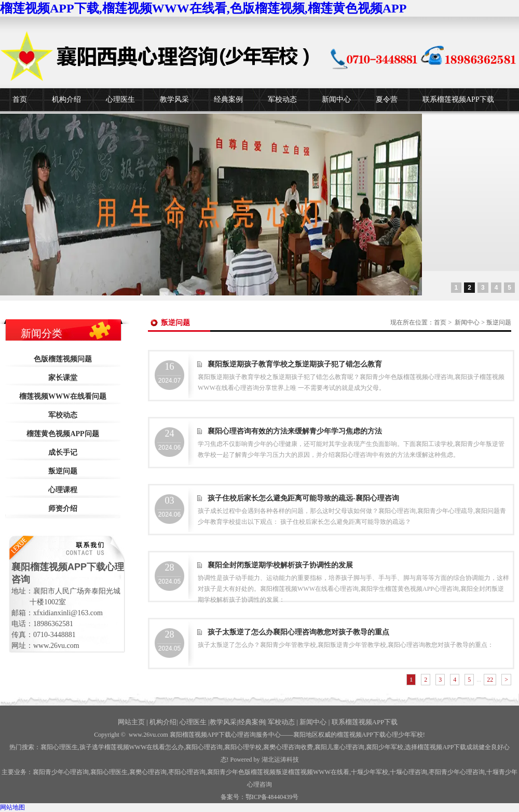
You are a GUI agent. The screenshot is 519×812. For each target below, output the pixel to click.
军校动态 (282, 99)
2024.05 (169, 574)
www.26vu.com (148, 735)
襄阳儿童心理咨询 (339, 747)
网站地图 (12, 807)
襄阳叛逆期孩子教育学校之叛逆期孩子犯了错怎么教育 (295, 364)
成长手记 (63, 452)
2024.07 (169, 373)
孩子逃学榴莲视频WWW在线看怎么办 (132, 747)
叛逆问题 (63, 471)
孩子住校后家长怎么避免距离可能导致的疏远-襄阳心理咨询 (303, 498)
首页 (20, 99)
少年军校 (370, 772)
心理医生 (120, 99)
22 (490, 680)
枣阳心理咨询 (187, 772)
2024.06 (169, 440)
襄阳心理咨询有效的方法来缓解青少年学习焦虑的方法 (295, 431)
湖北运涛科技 (280, 760)
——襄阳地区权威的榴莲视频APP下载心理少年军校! (353, 735)
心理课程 (63, 490)
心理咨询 (408, 772)
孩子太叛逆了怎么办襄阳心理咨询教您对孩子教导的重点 (298, 632)
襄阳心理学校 (243, 747)
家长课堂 (63, 378)
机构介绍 (66, 99)
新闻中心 (336, 99)
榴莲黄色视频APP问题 (63, 434)
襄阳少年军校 (385, 747)
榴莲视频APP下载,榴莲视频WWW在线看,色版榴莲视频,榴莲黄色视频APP (203, 8)
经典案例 (228, 99)
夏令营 (387, 99)
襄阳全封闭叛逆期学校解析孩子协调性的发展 (280, 565)
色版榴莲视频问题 (63, 359)
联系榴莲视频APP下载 (458, 99)
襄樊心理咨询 (148, 772)
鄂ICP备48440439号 (272, 797)
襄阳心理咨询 (204, 747)
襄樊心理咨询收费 (288, 747)
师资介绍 (63, 509)
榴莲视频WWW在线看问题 (63, 396)
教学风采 (174, 99)
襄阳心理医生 (59, 747)
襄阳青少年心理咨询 (61, 772)
